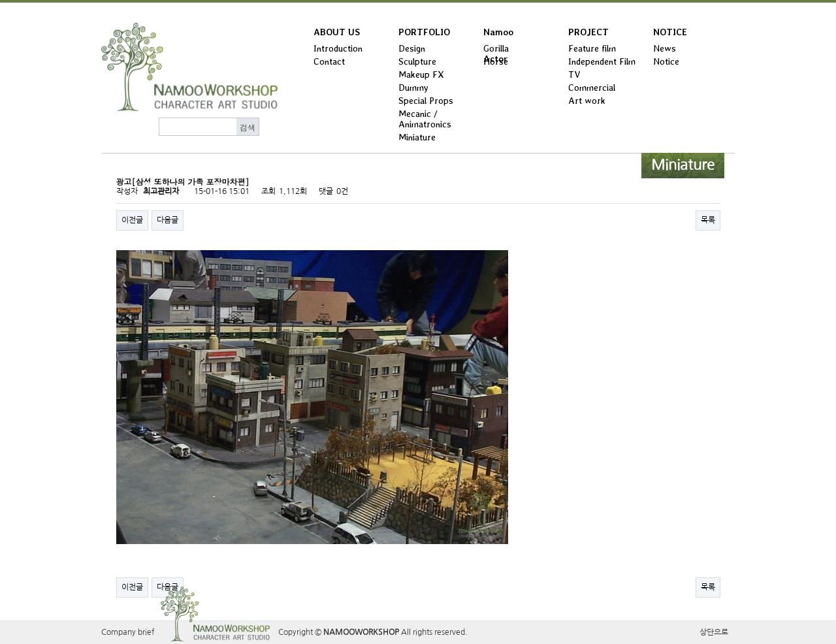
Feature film (592, 48)
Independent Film (602, 61)
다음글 (168, 220)
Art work (587, 101)
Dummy (413, 88)
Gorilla (496, 48)
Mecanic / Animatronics (425, 119)
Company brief (128, 632)
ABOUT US (337, 32)
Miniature (417, 137)
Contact (329, 61)
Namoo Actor (498, 35)
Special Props (426, 101)
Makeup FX (421, 74)
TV (574, 74)
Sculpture (417, 61)
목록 (708, 220)
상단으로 (714, 632)
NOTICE (670, 32)
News (665, 48)
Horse (496, 61)
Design (412, 48)
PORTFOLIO (424, 32)
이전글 (132, 220)
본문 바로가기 (0, 3)
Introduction (338, 48)
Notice (666, 61)
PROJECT (588, 32)
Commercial (592, 88)
